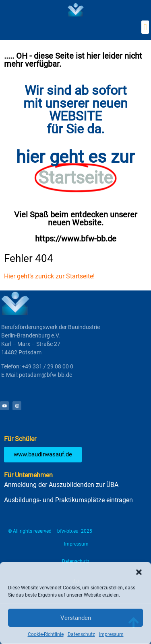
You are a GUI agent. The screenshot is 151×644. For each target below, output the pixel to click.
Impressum (111, 634)
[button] (139, 572)
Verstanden (76, 618)
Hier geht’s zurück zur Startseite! (49, 276)
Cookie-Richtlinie (46, 634)
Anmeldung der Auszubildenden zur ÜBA (61, 485)
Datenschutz (81, 634)
